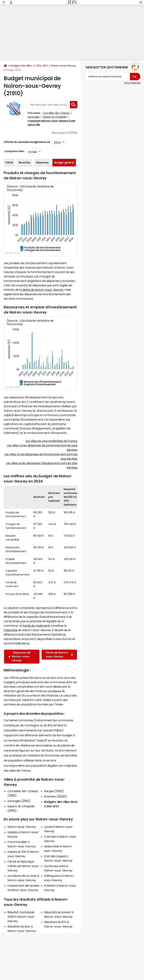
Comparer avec (14, 151)
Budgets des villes (21, 66)
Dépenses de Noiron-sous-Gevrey (20, 656)
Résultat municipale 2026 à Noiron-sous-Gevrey (21, 917)
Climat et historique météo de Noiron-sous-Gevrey (24, 866)
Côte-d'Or (41, 66)
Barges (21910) (54, 791)
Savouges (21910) (19, 801)
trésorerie (11, 630)
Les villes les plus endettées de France (51, 441)
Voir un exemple (132, 83)
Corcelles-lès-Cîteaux (56, 113)
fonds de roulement (36, 626)
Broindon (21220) (55, 796)
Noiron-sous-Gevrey (64, 66)
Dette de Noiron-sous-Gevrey (59, 655)
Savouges (34, 117)
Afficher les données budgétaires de (27, 142)
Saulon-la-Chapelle (55, 117)
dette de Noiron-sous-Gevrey (43, 290)
